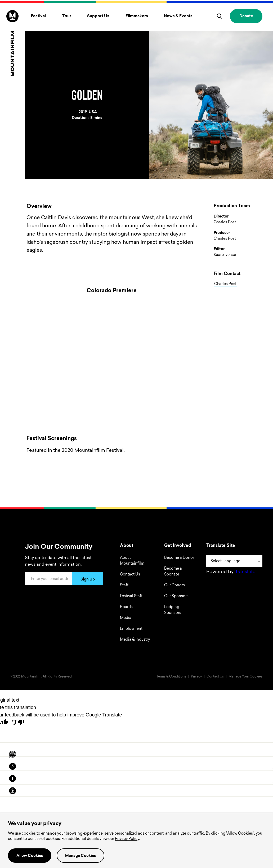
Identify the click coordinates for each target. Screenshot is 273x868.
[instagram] (12, 766)
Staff (124, 586)
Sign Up (88, 580)
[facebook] (12, 778)
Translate (245, 572)
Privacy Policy (127, 839)
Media (126, 618)
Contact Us (130, 575)
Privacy (196, 677)
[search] (220, 16)
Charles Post (225, 284)
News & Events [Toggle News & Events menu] (178, 16)
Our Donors (174, 586)
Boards (126, 607)
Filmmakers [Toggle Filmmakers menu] (137, 16)
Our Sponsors (176, 596)
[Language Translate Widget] (234, 561)
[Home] (12, 43)
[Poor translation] (18, 722)
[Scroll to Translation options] (12, 754)
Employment (131, 629)
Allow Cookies (30, 856)
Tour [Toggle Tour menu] (67, 16)
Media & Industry (135, 640)
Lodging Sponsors (173, 610)
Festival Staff (131, 596)
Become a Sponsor (173, 572)
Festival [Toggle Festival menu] (38, 16)
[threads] (12, 791)
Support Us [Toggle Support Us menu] (98, 16)
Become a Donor (179, 558)
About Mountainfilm (132, 561)
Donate (246, 16)
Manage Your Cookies (245, 677)
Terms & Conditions (171, 677)
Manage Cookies (80, 856)
